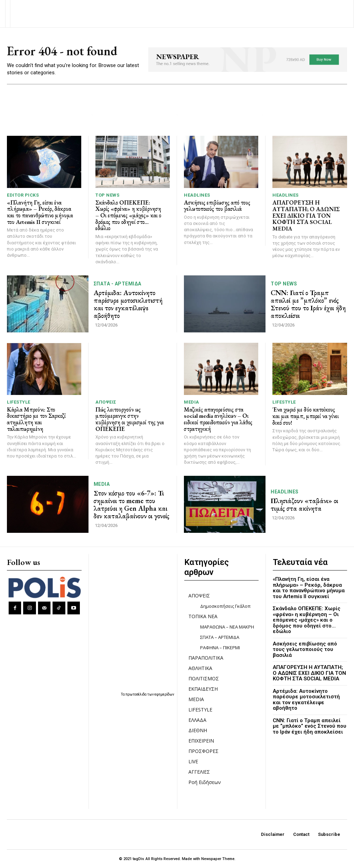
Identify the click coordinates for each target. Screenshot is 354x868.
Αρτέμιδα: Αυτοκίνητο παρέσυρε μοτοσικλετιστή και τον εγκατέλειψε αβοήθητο (128, 304)
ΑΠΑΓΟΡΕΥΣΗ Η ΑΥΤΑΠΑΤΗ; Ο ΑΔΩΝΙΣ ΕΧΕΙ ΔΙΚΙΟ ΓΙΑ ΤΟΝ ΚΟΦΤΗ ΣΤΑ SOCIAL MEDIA (306, 215)
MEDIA (192, 402)
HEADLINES (197, 195)
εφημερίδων (164, 694)
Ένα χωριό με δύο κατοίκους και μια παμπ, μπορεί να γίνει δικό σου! (306, 416)
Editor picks (23, 195)
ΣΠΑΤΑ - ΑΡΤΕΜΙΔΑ (118, 284)
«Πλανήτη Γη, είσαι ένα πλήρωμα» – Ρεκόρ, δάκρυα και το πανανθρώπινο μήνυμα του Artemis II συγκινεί (40, 212)
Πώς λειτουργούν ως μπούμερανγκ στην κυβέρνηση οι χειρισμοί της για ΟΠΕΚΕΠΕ (130, 419)
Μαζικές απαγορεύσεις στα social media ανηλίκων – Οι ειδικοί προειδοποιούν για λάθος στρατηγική (218, 419)
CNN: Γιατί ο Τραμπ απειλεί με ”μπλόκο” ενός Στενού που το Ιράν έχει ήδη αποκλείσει (308, 304)
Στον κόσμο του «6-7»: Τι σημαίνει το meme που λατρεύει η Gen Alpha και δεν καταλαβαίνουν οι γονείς (132, 504)
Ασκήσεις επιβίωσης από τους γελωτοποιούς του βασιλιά (217, 206)
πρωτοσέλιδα (136, 694)
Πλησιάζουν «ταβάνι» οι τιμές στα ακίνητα (304, 504)
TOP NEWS (107, 195)
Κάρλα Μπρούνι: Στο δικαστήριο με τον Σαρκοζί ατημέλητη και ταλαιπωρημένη (36, 419)
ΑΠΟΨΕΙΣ (106, 402)
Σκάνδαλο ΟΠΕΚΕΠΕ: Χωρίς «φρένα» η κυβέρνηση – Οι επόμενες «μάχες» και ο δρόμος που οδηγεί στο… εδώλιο (128, 215)
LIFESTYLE (19, 402)
